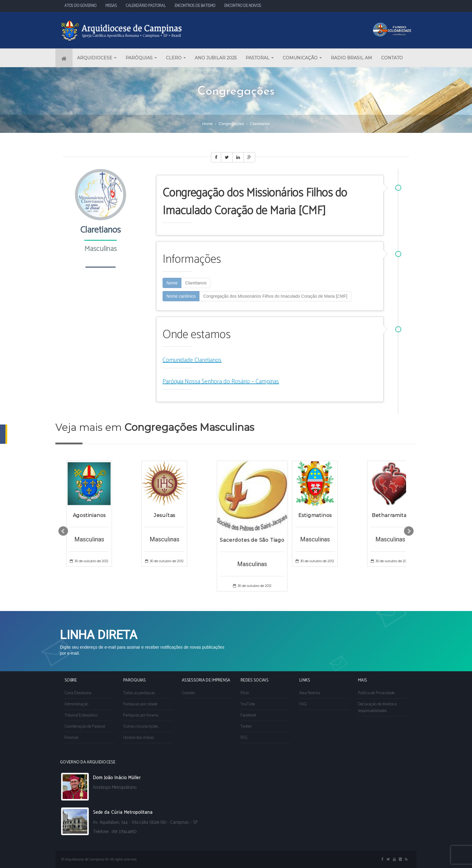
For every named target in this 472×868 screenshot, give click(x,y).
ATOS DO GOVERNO (80, 6)
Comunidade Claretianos (192, 360)
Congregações (231, 124)
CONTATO (392, 58)
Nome (172, 283)
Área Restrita (310, 693)
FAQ (303, 704)
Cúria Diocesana (78, 693)
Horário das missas (138, 738)
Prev (63, 531)
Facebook (248, 715)
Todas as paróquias (139, 693)
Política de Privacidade (376, 693)
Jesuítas (165, 515)
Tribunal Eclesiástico (81, 715)
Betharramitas (390, 515)
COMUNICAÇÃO (302, 58)
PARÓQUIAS (141, 58)
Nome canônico (181, 296)
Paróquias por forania (141, 715)
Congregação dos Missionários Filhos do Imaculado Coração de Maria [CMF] (275, 296)
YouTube (248, 704)
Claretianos (196, 283)
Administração (76, 704)
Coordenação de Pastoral (85, 727)
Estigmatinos (315, 515)
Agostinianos (89, 515)
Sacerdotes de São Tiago (252, 540)
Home (208, 124)
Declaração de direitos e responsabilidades (377, 708)
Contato (188, 693)
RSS (244, 738)
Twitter (246, 727)
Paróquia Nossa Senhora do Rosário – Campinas (221, 382)
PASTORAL (260, 58)
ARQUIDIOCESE (97, 58)
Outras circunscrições (141, 727)
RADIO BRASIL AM (351, 58)
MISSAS (111, 6)
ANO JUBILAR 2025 (216, 58)
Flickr (245, 693)
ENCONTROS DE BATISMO (195, 6)
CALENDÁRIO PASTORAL (146, 6)
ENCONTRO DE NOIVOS (243, 6)
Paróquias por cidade (140, 704)
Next (409, 531)
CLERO (176, 58)
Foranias (71, 738)
